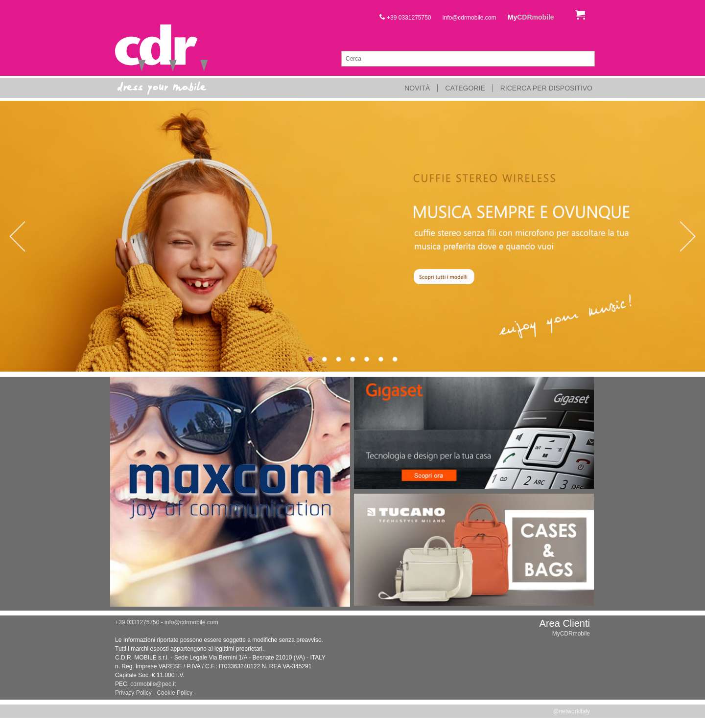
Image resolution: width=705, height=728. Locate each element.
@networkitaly (571, 711)
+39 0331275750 (405, 18)
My (531, 17)
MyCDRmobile (571, 634)
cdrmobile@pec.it (153, 684)
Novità (417, 88)
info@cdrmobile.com (470, 18)
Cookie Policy (175, 693)
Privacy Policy (133, 693)
